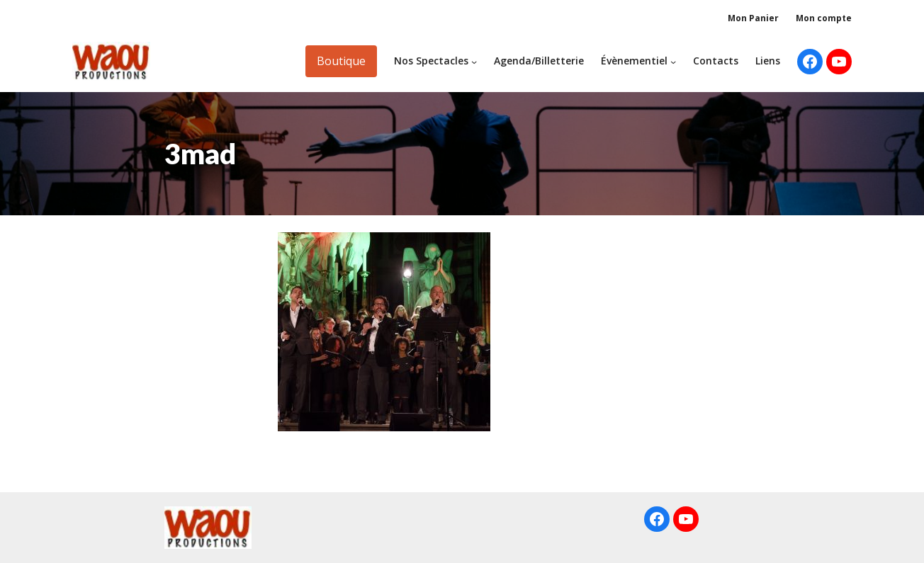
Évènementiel (634, 61)
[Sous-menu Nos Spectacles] (474, 61)
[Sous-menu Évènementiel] (673, 61)
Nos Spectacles (431, 61)
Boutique (341, 61)
